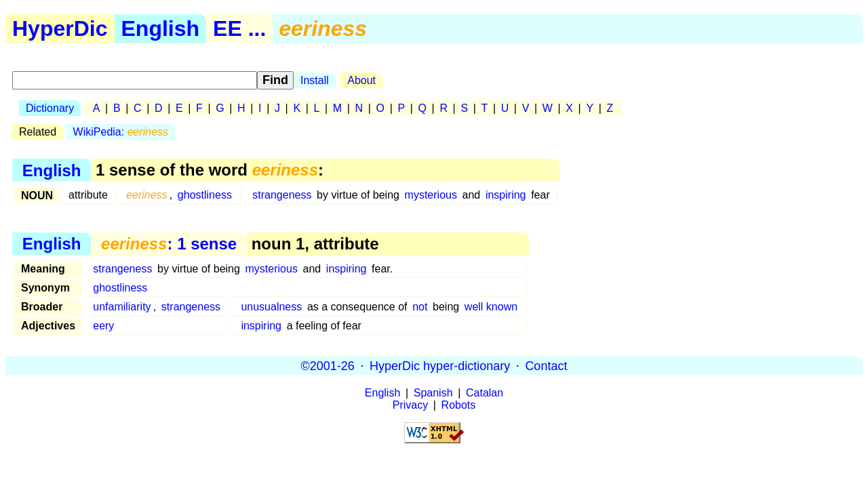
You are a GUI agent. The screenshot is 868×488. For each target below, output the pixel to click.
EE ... (239, 28)
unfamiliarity (122, 307)
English (161, 28)
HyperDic (60, 28)
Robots (459, 405)
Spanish (433, 393)
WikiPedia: (121, 132)
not (420, 307)
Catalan (485, 393)
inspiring (506, 195)
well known (491, 307)
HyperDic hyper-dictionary (440, 365)
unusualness (271, 307)
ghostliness (205, 195)
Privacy (410, 405)
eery (103, 326)
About (361, 80)
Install (315, 80)
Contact (546, 365)
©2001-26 (328, 365)
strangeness (282, 195)
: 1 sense (169, 244)
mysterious (431, 195)
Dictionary (50, 108)
